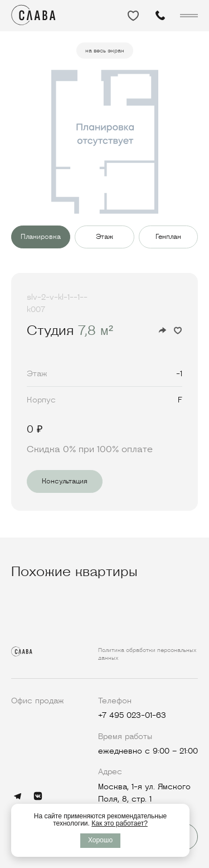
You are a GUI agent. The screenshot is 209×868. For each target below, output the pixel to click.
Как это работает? (120, 823)
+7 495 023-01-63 (132, 715)
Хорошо (100, 840)
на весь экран (105, 51)
